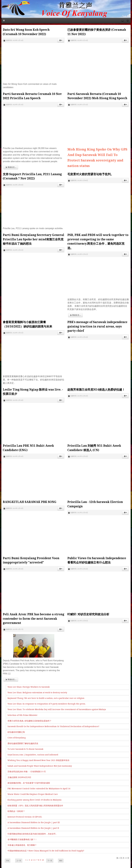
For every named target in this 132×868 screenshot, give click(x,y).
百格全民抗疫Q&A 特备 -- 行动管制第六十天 (27, 772)
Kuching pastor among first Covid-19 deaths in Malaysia (35, 800)
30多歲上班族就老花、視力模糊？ (22, 845)
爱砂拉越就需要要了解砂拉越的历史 (23, 743)
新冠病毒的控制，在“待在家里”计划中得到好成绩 (29, 783)
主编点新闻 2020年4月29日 (19, 777)
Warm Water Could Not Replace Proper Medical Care (33, 794)
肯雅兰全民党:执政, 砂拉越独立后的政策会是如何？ (30, 721)
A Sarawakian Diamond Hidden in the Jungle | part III (34, 822)
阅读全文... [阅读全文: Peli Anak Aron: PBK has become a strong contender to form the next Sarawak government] (11, 679)
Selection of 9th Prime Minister (23, 715)
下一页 (50, 861)
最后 (61, 861)
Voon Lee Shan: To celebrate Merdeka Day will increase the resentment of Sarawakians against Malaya (57, 709)
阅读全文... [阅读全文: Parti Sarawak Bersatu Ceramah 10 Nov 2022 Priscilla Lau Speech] (11, 167)
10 (43, 860)
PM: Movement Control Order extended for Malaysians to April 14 (39, 789)
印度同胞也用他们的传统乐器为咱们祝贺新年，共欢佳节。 (33, 834)
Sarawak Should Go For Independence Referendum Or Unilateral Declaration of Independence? (53, 726)
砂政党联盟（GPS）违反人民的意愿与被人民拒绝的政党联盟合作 (35, 806)
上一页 (19, 861)
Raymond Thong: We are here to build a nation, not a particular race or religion (46, 698)
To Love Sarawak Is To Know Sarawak (25, 749)
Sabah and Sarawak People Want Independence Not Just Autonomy (40, 766)
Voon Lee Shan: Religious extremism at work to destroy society (37, 693)
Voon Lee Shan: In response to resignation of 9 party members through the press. (47, 704)
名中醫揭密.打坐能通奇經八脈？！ (22, 839)
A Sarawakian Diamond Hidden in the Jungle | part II (33, 828)
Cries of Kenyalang (17, 738)
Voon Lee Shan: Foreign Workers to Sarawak (29, 687)
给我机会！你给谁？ (16, 811)
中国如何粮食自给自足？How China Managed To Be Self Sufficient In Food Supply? (46, 851)
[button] (61, 40)
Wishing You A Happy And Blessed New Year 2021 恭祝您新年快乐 (38, 760)
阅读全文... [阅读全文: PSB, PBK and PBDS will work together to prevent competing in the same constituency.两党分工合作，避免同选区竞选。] (75, 315)
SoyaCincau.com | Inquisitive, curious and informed (33, 755)
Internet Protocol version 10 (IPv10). (25, 817)
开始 (8, 861)
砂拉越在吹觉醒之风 (16, 732)
